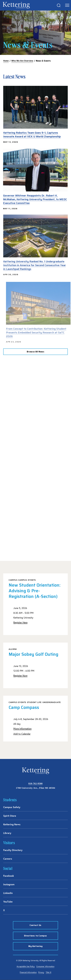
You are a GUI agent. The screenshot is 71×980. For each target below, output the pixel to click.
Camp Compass (24, 707)
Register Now (20, 676)
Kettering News (12, 824)
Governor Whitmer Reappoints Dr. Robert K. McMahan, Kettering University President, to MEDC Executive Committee (33, 199)
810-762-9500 (35, 784)
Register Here (20, 622)
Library (7, 833)
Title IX (48, 972)
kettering (16, 5)
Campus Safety (12, 807)
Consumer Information (45, 966)
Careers (8, 859)
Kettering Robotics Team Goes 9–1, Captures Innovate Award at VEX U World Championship (32, 135)
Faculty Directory (13, 850)
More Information (22, 729)
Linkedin (8, 893)
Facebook (9, 876)
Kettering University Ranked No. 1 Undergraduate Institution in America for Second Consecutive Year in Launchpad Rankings (35, 261)
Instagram (9, 884)
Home (6, 61)
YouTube (8, 902)
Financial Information (28, 972)
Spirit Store (10, 816)
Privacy (41, 972)
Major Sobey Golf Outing (33, 654)
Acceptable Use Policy (26, 966)
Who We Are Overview (22, 61)
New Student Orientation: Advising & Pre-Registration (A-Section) (35, 591)
